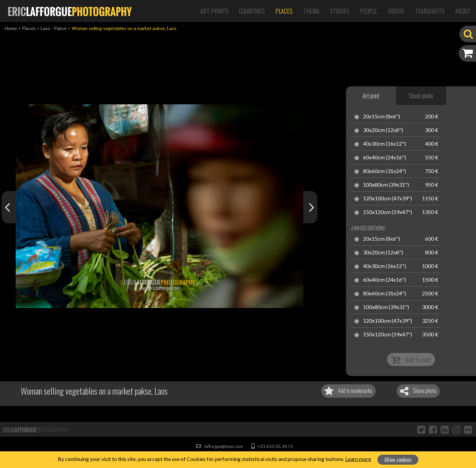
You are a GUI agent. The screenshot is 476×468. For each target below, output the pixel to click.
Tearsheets (430, 11)
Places (284, 11)
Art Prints (214, 11)
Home (11, 28)
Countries (252, 11)
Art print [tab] (371, 96)
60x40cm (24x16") (384, 158)
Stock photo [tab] (421, 96)
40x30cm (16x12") (384, 144)
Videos (396, 11)
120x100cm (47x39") (387, 199)
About (463, 11)
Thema (311, 11)
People (369, 11)
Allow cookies (398, 460)
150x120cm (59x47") (387, 212)
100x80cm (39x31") (386, 185)
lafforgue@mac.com (219, 446)
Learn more (358, 459)
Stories (340, 11)
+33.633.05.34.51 (272, 446)
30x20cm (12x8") (383, 130)
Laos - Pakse (54, 28)
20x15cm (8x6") (381, 117)
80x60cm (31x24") (384, 171)
